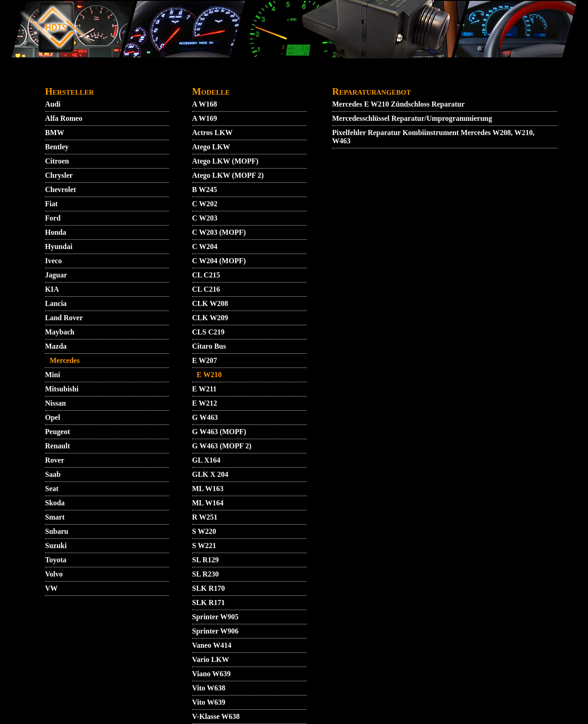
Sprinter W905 (215, 617)
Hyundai (59, 246)
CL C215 (206, 275)
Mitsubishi (62, 389)
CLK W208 (210, 303)
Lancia (56, 303)
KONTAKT (173, 76)
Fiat (51, 204)
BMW (55, 133)
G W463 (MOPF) (219, 432)
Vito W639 (209, 702)
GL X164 (206, 460)
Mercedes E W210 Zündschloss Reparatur (398, 104)
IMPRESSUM (388, 76)
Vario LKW (211, 659)
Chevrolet (60, 189)
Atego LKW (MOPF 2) (228, 175)
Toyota (56, 560)
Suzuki (56, 546)
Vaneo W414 (212, 645)
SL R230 (205, 574)
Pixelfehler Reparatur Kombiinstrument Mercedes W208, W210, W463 (433, 137)
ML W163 (208, 489)
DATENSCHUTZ (227, 76)
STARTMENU (68, 76)
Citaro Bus (209, 346)
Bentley (57, 147)
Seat (52, 489)
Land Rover (64, 318)
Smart (55, 517)
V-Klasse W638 (216, 716)
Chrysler (59, 175)
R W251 (205, 517)
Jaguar (56, 275)
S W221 (204, 546)
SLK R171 (209, 602)
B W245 (204, 189)
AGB (138, 76)
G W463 (205, 417)
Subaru (57, 531)
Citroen (57, 161)
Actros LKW (212, 133)
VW (51, 588)
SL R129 (205, 560)
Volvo (54, 574)
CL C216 (206, 289)
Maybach (60, 332)
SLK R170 (209, 588)
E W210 (209, 375)
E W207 (204, 360)
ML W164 (208, 503)
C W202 (205, 204)
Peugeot (57, 432)
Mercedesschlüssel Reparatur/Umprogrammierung (412, 118)
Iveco (53, 261)
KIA (52, 289)
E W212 (204, 403)
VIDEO (110, 76)
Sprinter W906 (215, 631)
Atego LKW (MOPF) (225, 161)
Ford (53, 218)
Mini (53, 375)
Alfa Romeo (64, 118)
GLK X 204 (210, 474)
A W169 (204, 118)
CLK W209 (210, 318)
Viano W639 (211, 674)
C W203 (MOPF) (219, 232)
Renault (57, 446)
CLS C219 (208, 332)
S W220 (204, 531)
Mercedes (65, 360)
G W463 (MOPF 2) (222, 446)
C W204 (205, 246)
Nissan (55, 403)
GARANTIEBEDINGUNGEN (309, 76)
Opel (53, 417)
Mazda (56, 346)
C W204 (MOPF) (219, 261)
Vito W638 (209, 688)
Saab (53, 474)
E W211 (204, 389)
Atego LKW (211, 147)
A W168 (204, 104)
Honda (56, 232)
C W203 (205, 218)
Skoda (55, 503)
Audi (53, 104)
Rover (55, 460)
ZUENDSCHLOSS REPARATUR (474, 76)
